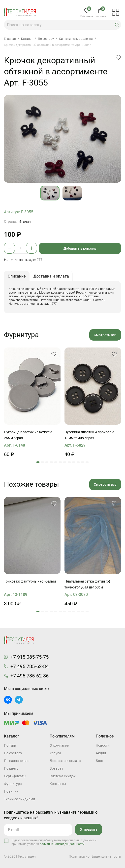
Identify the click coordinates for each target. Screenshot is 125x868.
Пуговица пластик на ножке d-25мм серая (29, 435)
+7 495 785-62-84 (30, 666)
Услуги (55, 753)
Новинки (11, 791)
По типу (10, 745)
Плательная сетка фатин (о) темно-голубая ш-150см (87, 584)
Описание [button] (17, 276)
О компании (59, 745)
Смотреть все (105, 335)
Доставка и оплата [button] (51, 276)
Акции (101, 753)
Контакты (58, 784)
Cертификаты (15, 776)
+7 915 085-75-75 (30, 657)
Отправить (89, 829)
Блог (100, 761)
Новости (103, 745)
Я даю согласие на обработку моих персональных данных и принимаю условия (54, 842)
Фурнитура (13, 784)
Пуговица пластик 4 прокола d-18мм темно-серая (90, 435)
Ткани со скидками (19, 799)
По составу (13, 753)
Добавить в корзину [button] (80, 248)
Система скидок (63, 776)
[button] (117, 25)
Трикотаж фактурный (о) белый (30, 581)
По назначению (17, 761)
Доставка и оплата (65, 761)
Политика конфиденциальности (95, 856)
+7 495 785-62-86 (30, 676)
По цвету (11, 768)
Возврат (56, 768)
